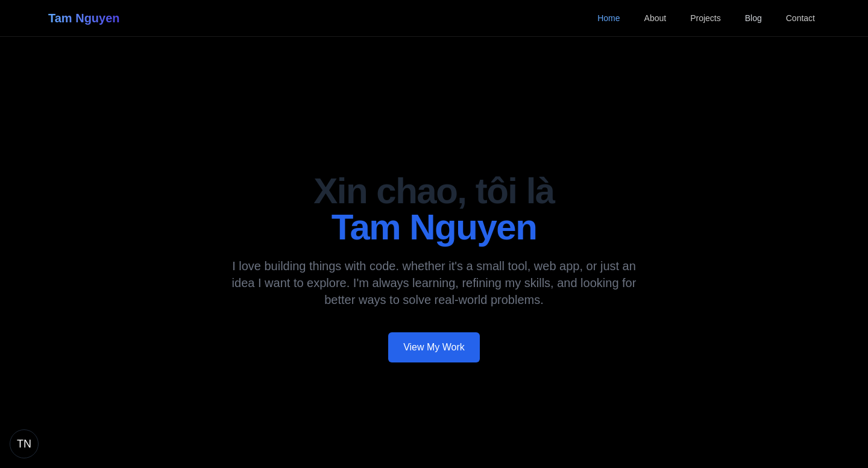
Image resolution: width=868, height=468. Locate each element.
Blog (753, 18)
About (656, 18)
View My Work (434, 347)
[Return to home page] (24, 444)
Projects (706, 18)
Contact (800, 18)
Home (609, 18)
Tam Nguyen (84, 18)
